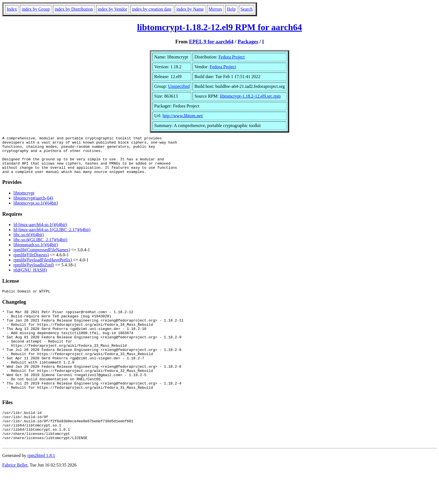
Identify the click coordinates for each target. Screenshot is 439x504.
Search (247, 9)
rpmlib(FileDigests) (31, 262)
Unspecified (179, 86)
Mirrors (215, 9)
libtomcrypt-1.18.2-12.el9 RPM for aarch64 (220, 27)
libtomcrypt (24, 201)
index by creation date (152, 9)
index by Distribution (74, 9)
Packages (248, 42)
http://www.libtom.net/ (183, 116)
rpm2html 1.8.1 (41, 487)
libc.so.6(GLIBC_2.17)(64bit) (40, 247)
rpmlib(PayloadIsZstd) (34, 272)
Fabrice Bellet (15, 497)
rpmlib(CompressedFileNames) (42, 257)
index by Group (36, 9)
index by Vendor (112, 9)
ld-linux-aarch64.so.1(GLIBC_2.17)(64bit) (52, 237)
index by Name (190, 9)
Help (231, 9)
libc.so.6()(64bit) (29, 242)
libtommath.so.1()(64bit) (36, 252)
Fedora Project (232, 57)
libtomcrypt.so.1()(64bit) (36, 211)
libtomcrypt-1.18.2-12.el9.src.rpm (250, 96)
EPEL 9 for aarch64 (211, 42)
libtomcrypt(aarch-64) (33, 206)
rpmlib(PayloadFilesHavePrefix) (43, 267)
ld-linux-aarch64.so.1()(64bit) (40, 232)
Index (12, 9)
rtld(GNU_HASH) (30, 277)
